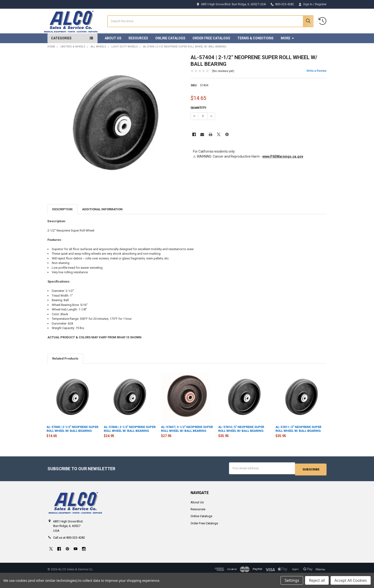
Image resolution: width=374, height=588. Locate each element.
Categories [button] (61, 52)
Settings (292, 580)
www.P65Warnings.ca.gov (283, 170)
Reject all (317, 580)
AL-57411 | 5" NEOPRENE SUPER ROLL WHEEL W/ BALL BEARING (298, 442)
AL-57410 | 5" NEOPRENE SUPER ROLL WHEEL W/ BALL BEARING (241, 442)
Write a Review (317, 84)
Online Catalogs (170, 52)
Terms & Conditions (255, 52)
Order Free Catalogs (211, 52)
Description (62, 223)
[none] (116, 136)
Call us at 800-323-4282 (69, 550)
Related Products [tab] (65, 372)
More (288, 52)
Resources (138, 52)
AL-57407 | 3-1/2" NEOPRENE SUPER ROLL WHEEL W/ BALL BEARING (187, 442)
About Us (113, 52)
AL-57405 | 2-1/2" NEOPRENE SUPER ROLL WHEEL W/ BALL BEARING (72, 442)
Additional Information (102, 223)
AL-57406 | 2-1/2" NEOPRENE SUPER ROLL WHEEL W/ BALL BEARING (130, 442)
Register (321, 4)
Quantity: (199, 121)
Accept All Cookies (351, 580)
